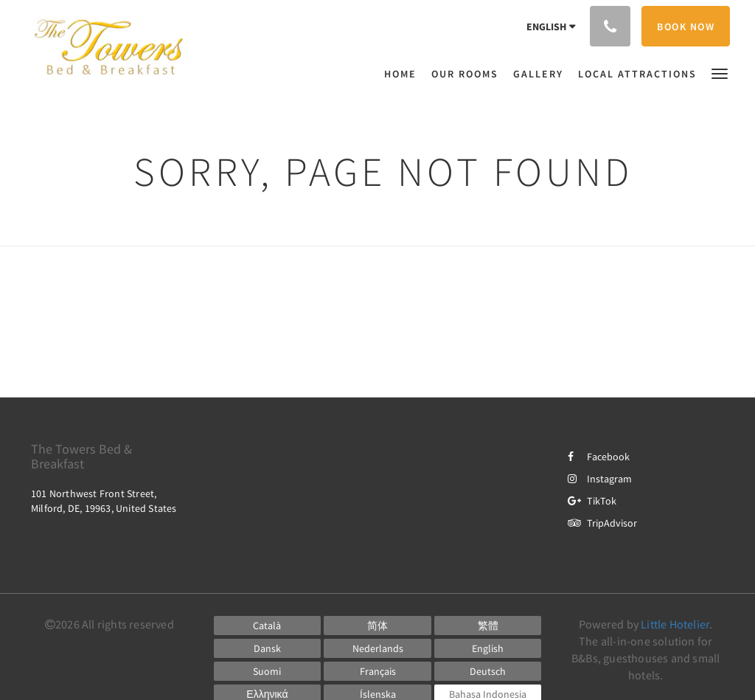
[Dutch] (377, 648)
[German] (488, 671)
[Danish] (268, 648)
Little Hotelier (675, 624)
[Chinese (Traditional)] (488, 626)
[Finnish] (268, 671)
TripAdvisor (602, 523)
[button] (720, 73)
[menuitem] (404, 74)
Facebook (599, 457)
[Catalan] (268, 626)
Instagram (600, 479)
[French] (377, 671)
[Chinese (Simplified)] (377, 626)
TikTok (592, 501)
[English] (488, 648)
